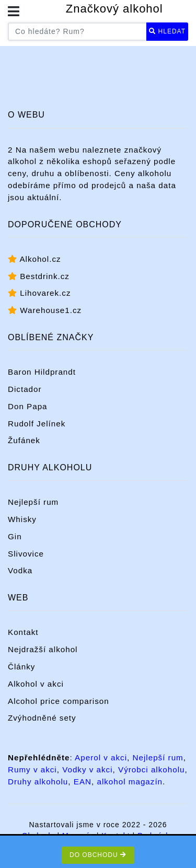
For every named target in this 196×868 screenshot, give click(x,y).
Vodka (20, 570)
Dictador (25, 389)
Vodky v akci (87, 769)
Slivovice (26, 554)
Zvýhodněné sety (42, 718)
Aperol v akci (101, 757)
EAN (83, 782)
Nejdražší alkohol (43, 649)
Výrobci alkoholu (151, 769)
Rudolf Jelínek (37, 424)
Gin (15, 536)
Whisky (22, 519)
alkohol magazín (130, 782)
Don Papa (28, 406)
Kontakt (23, 632)
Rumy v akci (32, 769)
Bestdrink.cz (39, 276)
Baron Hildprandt (42, 372)
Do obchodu (98, 855)
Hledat (167, 31)
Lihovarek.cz (39, 293)
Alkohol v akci (36, 684)
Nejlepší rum (33, 502)
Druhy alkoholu (38, 782)
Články (21, 667)
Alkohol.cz (34, 259)
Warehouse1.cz (45, 310)
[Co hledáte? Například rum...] (77, 32)
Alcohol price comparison (59, 701)
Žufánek (24, 440)
